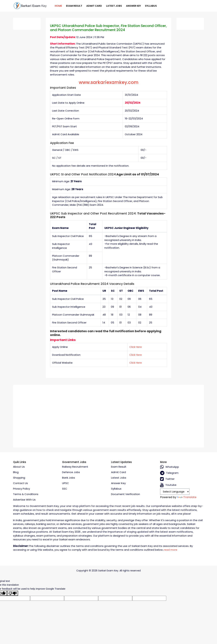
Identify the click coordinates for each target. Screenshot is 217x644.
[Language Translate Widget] (175, 492)
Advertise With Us (24, 500)
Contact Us (20, 483)
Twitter (167, 479)
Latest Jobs (114, 6)
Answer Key (133, 6)
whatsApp (170, 467)
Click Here (136, 347)
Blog (16, 472)
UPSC (66, 483)
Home (58, 6)
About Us (19, 467)
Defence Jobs (71, 472)
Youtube (168, 485)
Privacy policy (21, 489)
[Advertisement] (108, 415)
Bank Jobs (69, 478)
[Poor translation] (13, 593)
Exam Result (74, 6)
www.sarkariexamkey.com (109, 82)
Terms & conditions (26, 494)
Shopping (19, 478)
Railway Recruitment (75, 467)
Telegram (169, 473)
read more (170, 550)
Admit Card (94, 6)
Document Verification (126, 494)
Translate (187, 497)
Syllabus (151, 6)
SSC (65, 489)
